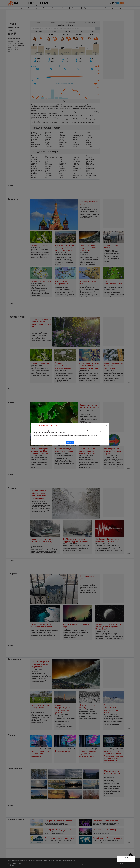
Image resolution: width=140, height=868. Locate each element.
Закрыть (70, 442)
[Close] (107, 426)
